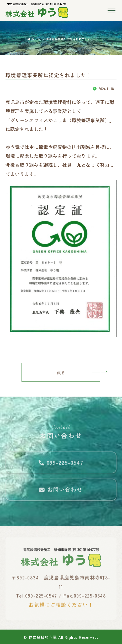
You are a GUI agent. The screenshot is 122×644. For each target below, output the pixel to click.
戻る (61, 374)
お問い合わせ (61, 492)
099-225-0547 (61, 464)
